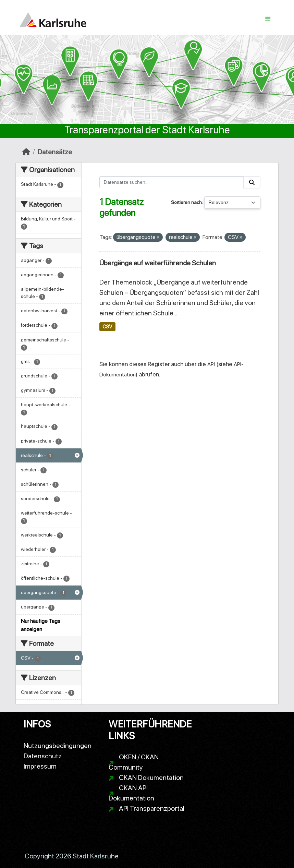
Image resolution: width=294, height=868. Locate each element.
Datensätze (55, 152)
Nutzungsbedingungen (58, 746)
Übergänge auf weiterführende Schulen (158, 263)
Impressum (40, 766)
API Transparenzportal (152, 808)
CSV (107, 327)
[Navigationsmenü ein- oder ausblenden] (268, 19)
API (211, 364)
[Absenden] (252, 182)
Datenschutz (43, 756)
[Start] (26, 152)
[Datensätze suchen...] (172, 182)
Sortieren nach (186, 202)
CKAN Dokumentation (151, 777)
